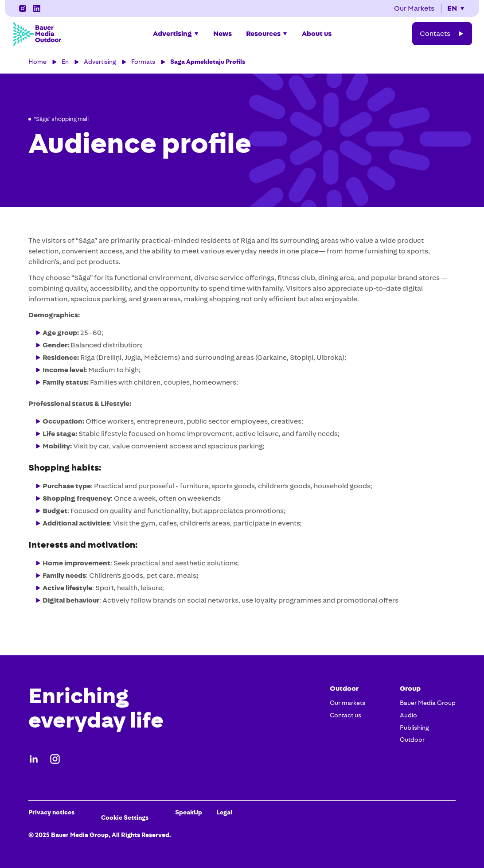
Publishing (414, 728)
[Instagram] (37, 8)
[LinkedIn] (23, 8)
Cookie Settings (125, 817)
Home (37, 62)
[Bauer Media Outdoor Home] (37, 34)
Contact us (345, 715)
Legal (224, 812)
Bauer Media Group (428, 703)
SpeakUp (189, 812)
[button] (456, 8)
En (65, 62)
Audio (408, 715)
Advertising (100, 62)
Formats (143, 62)
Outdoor (412, 740)
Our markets (347, 703)
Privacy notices (51, 812)
